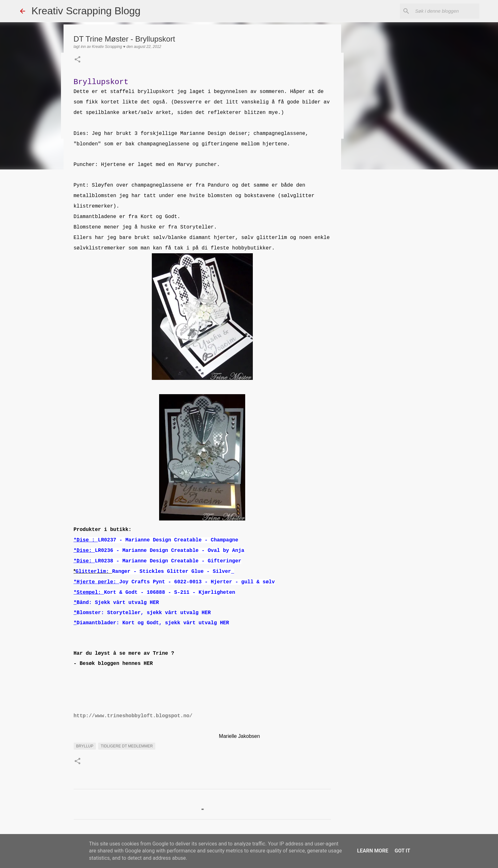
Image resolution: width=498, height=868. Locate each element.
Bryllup (85, 746)
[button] (77, 60)
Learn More (373, 851)
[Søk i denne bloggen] (446, 11)
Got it (402, 851)
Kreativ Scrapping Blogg (86, 11)
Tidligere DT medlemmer (127, 746)
